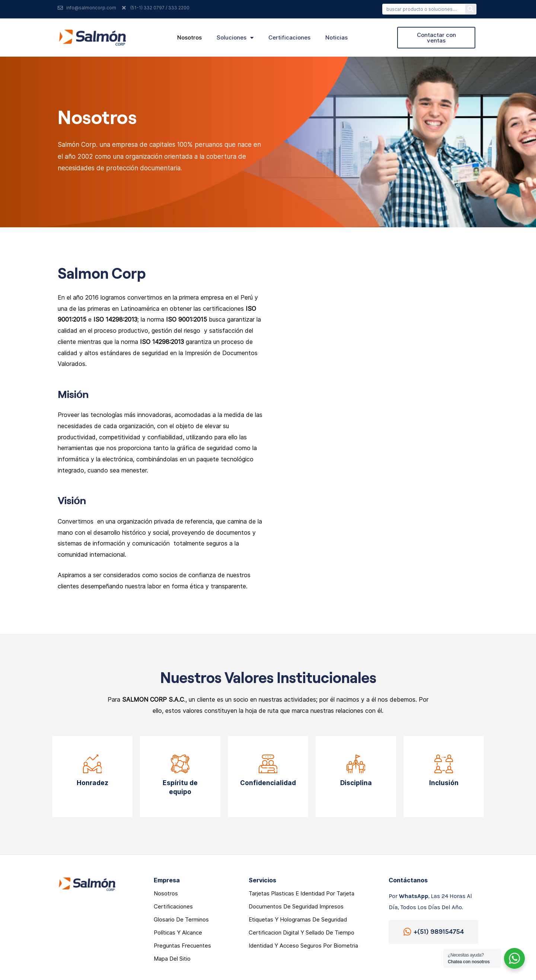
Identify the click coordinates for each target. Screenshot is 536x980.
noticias (336, 37)
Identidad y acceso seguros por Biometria (303, 946)
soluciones (235, 38)
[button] (436, 38)
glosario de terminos (181, 919)
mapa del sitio (172, 959)
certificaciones (289, 37)
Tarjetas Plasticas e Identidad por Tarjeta (301, 893)
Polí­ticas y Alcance (178, 932)
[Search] (471, 9)
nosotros (189, 37)
